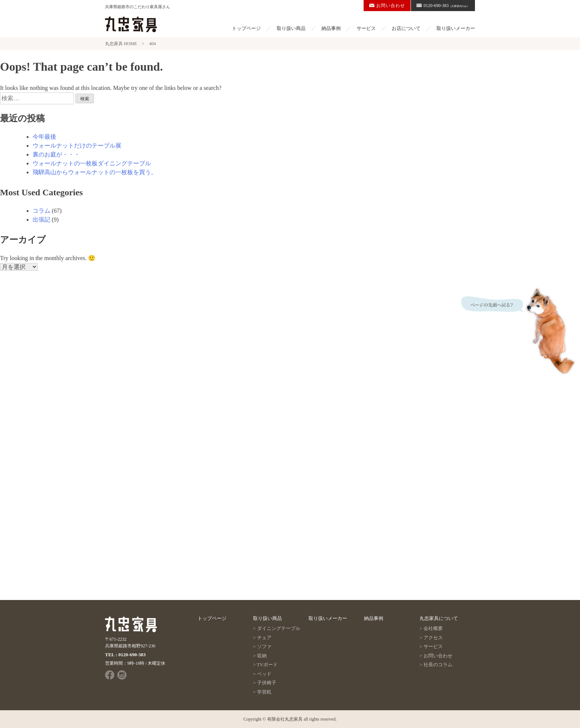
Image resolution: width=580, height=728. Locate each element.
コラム (41, 211)
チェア (264, 638)
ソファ (264, 646)
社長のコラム (438, 665)
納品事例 (331, 28)
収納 (262, 656)
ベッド (264, 674)
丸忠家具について (439, 618)
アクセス (433, 638)
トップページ (246, 28)
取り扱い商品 (291, 28)
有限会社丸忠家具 (285, 719)
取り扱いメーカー (456, 28)
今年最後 (44, 137)
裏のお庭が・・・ (56, 154)
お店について (406, 28)
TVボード (267, 665)
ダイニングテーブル (279, 628)
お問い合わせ (387, 6)
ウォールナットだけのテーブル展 (77, 146)
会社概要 (433, 628)
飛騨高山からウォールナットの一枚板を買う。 (95, 172)
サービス (366, 28)
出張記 (41, 220)
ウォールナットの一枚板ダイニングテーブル (92, 163)
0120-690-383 (443, 6)
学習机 (264, 692)
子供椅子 (267, 683)
